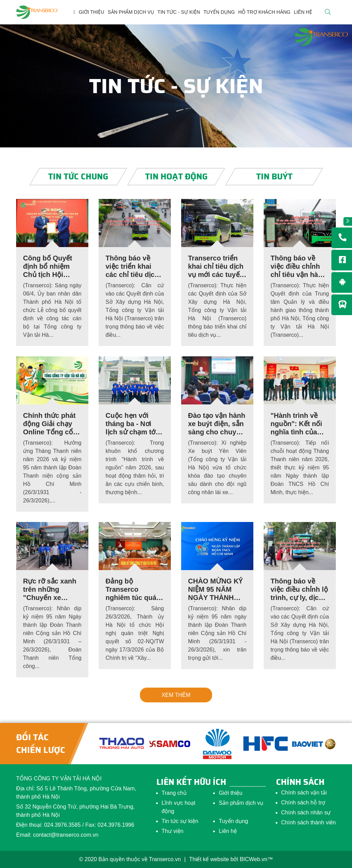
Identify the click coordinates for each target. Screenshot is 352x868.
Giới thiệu (230, 793)
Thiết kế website (209, 859)
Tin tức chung (78, 177)
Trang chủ (174, 793)
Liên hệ (228, 831)
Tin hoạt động (176, 177)
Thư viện (173, 831)
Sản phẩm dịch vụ (241, 803)
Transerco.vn (165, 859)
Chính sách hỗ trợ (303, 803)
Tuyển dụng (233, 821)
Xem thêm (176, 695)
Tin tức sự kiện (180, 821)
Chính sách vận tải (304, 793)
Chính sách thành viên (309, 822)
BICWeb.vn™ (256, 859)
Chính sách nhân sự (306, 813)
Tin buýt (274, 177)
